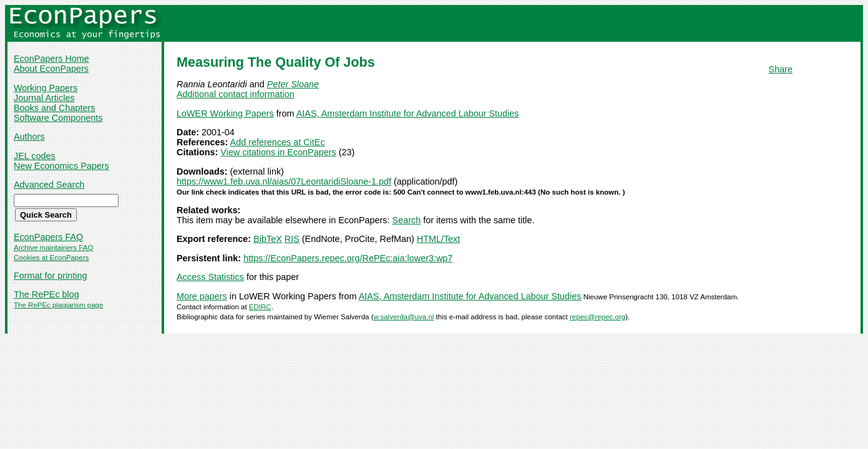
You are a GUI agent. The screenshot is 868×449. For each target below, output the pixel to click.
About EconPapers (51, 69)
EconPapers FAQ (48, 237)
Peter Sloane (293, 84)
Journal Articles (44, 98)
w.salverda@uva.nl (404, 317)
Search (407, 220)
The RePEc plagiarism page (58, 305)
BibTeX (268, 239)
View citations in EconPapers (278, 152)
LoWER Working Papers (225, 113)
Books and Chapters (54, 108)
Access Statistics (210, 277)
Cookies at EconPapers (51, 258)
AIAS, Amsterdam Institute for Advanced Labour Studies (408, 113)
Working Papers (46, 88)
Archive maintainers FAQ (53, 248)
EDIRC (260, 307)
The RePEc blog (46, 294)
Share (781, 69)
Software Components (58, 118)
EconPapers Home (51, 59)
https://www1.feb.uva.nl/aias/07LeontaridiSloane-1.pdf (284, 181)
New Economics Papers (61, 166)
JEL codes (35, 156)
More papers (202, 296)
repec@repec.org (597, 317)
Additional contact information (236, 94)
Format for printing (51, 276)
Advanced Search (49, 185)
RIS (292, 239)
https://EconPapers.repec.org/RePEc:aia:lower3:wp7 (348, 258)
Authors (29, 137)
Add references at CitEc (278, 142)
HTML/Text (439, 239)
